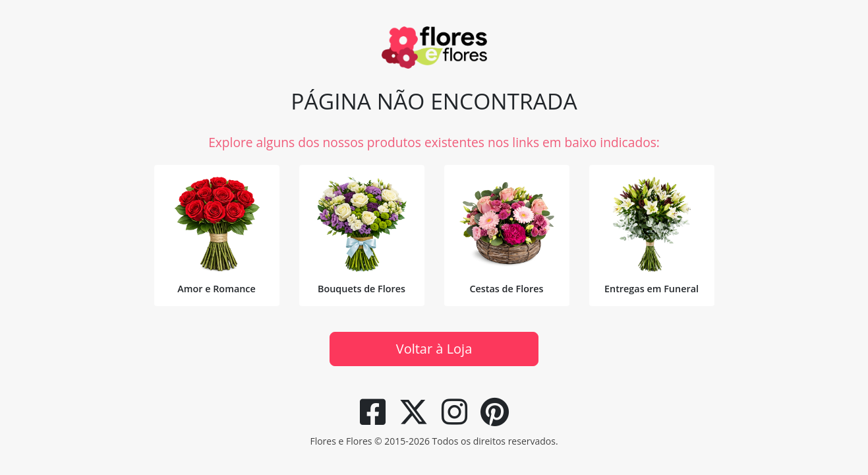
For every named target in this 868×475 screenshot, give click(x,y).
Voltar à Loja (434, 349)
